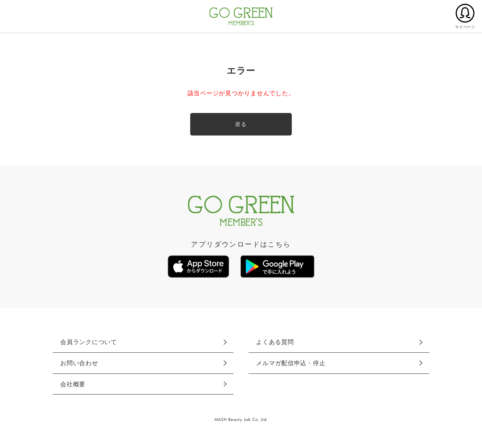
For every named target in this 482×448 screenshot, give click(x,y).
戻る (241, 124)
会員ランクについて (89, 342)
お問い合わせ (79, 363)
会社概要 (73, 384)
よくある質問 (275, 342)
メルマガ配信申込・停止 (291, 363)
